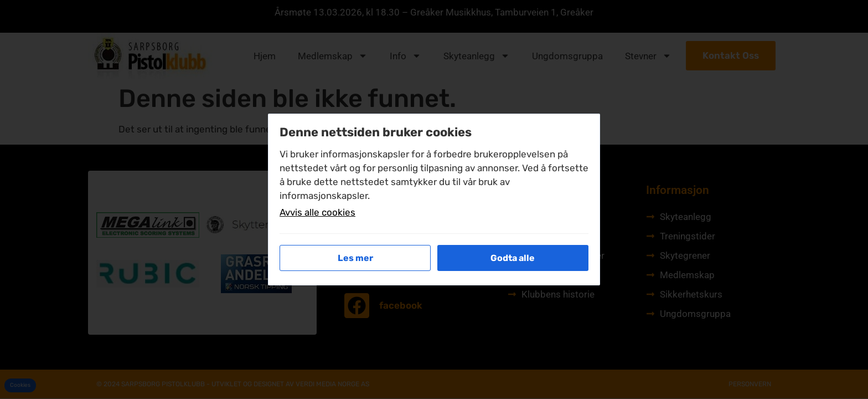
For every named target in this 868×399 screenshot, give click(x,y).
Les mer (355, 258)
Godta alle (513, 258)
